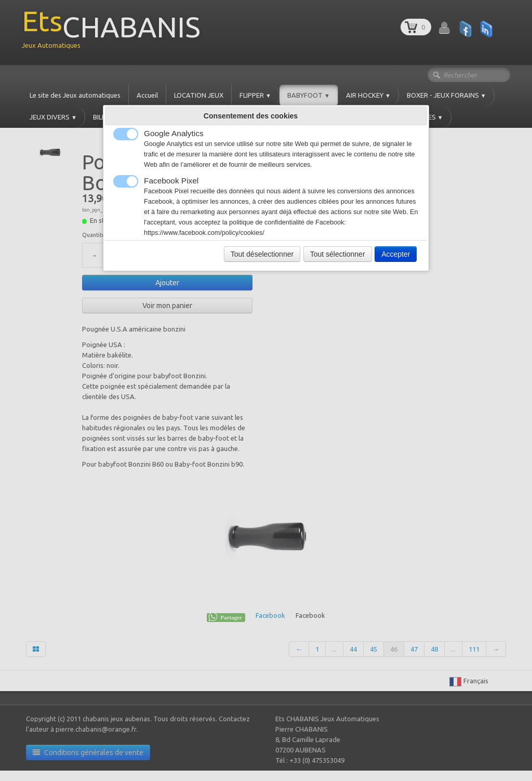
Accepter (396, 254)
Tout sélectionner (338, 254)
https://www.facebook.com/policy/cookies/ (204, 233)
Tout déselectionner (262, 254)
